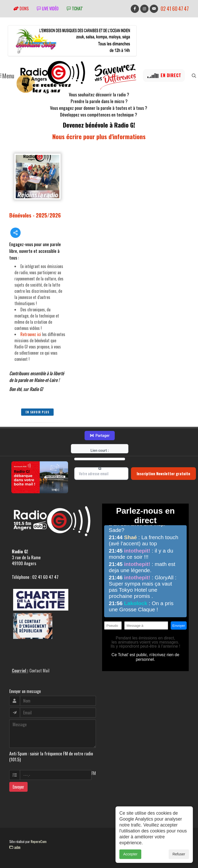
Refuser (179, 860)
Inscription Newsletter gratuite (163, 473)
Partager (100, 436)
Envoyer (18, 787)
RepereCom (39, 841)
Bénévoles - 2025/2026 (35, 215)
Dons (21, 9)
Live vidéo (48, 9)
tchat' (75, 9)
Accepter (130, 860)
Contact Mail (39, 671)
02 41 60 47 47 (175, 9)
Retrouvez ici (31, 334)
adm (15, 847)
